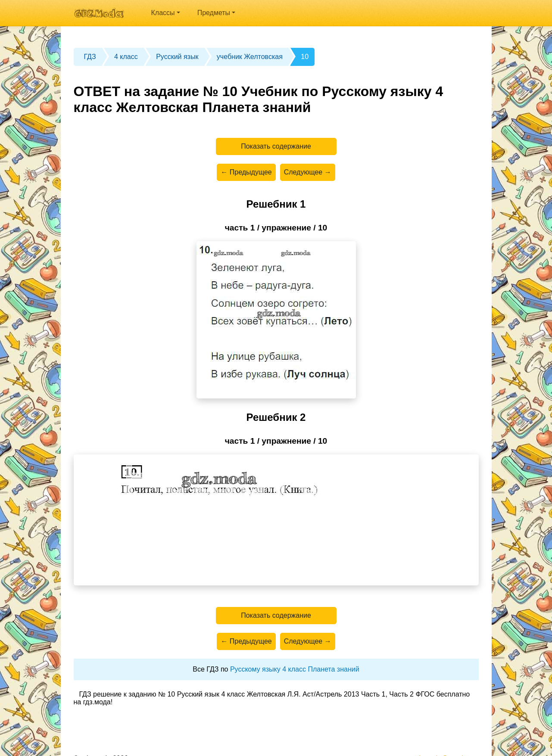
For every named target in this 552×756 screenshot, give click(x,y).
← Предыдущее (246, 172)
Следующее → (308, 172)
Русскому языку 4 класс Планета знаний (295, 669)
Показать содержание (276, 146)
